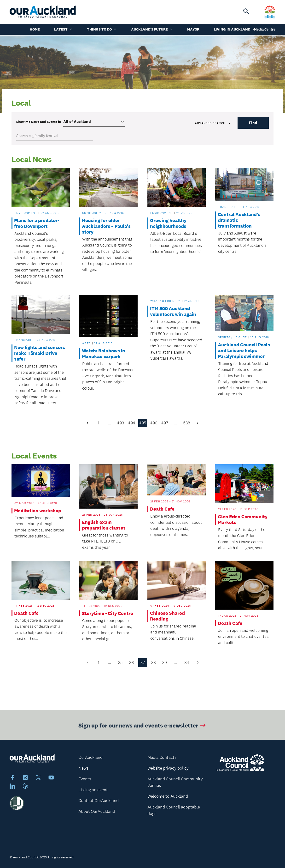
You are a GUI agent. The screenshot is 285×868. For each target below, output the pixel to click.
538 (187, 423)
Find (253, 123)
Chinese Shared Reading (167, 616)
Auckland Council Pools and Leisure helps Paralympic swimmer (244, 350)
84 (187, 663)
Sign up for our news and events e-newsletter (142, 727)
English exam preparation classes (104, 525)
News (83, 768)
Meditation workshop (38, 511)
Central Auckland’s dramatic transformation (239, 220)
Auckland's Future (152, 30)
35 (120, 663)
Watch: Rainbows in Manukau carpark (104, 354)
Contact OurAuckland (99, 801)
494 (132, 423)
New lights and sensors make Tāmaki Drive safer (40, 353)
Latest (63, 30)
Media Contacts (162, 757)
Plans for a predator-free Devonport (37, 223)
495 (143, 423)
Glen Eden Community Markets (243, 519)
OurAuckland (90, 757)
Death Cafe (162, 509)
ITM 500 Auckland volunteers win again (173, 311)
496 (154, 423)
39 (165, 663)
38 (154, 663)
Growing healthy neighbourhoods (168, 223)
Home (35, 30)
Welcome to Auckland (168, 796)
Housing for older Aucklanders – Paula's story (106, 226)
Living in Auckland (235, 30)
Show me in (39, 122)
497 (165, 423)
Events (85, 779)
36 (131, 663)
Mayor (193, 30)
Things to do (102, 30)
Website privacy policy (168, 768)
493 (120, 423)
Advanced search (213, 123)
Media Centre (265, 30)
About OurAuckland (97, 811)
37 (143, 663)
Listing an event (93, 790)
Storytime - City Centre (108, 613)
